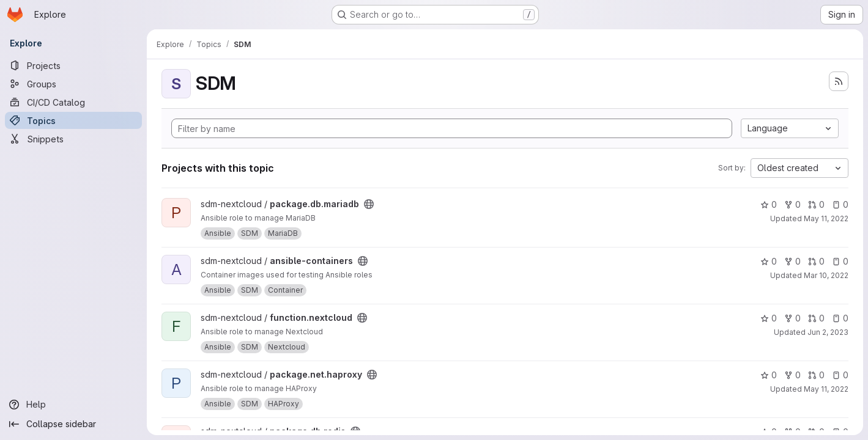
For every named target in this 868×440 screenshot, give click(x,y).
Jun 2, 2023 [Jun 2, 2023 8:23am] (828, 332)
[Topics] (73, 120)
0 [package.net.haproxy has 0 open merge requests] (816, 375)
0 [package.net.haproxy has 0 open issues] (840, 375)
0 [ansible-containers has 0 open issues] (840, 261)
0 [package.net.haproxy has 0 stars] (769, 375)
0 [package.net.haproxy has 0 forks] (792, 375)
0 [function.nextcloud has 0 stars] (769, 318)
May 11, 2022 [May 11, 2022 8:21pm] (826, 389)
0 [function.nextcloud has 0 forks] (792, 318)
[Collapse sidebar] (73, 424)
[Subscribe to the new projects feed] (839, 81)
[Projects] (73, 65)
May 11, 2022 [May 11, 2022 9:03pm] (826, 218)
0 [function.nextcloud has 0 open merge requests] (816, 318)
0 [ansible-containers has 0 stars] (769, 261)
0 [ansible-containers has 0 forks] (792, 261)
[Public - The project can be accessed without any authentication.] (369, 204)
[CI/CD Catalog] (73, 102)
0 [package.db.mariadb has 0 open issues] (840, 204)
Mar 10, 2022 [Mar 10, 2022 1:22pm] (826, 275)
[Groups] (73, 84)
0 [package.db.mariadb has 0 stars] (769, 204)
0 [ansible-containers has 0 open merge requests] (816, 261)
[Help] (73, 405)
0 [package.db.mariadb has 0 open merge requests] (816, 204)
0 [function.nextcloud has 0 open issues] (840, 318)
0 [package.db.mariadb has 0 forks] (792, 204)
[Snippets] (73, 139)
